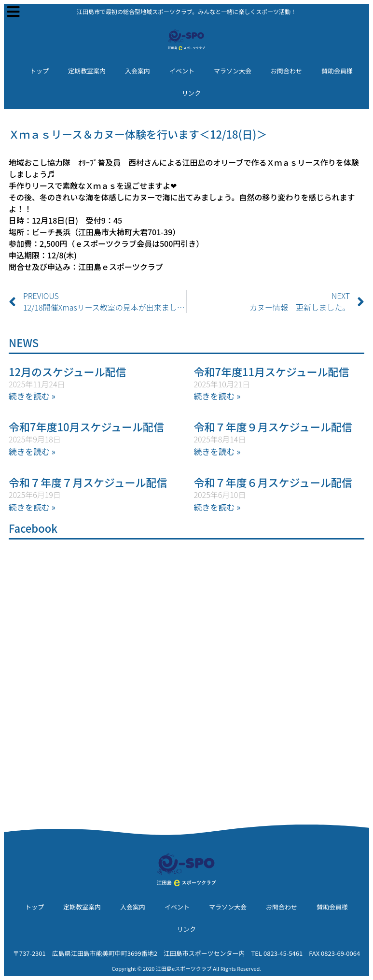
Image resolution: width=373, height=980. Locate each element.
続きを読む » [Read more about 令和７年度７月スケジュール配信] (32, 507)
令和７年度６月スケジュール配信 (273, 482)
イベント (182, 71)
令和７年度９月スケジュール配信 (273, 426)
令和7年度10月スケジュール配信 (86, 426)
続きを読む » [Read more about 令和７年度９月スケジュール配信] (217, 451)
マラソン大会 (233, 71)
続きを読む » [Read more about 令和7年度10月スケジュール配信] (32, 451)
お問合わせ (286, 71)
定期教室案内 (87, 71)
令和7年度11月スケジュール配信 (272, 371)
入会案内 (138, 71)
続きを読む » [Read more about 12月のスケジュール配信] (32, 396)
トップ (39, 71)
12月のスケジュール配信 (68, 371)
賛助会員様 (337, 71)
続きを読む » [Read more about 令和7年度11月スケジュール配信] (217, 396)
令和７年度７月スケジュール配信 (88, 482)
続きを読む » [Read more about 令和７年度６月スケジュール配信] (217, 507)
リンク (191, 93)
